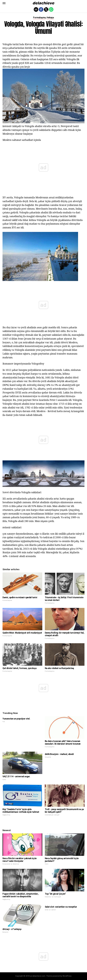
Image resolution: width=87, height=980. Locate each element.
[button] (4, 3)
